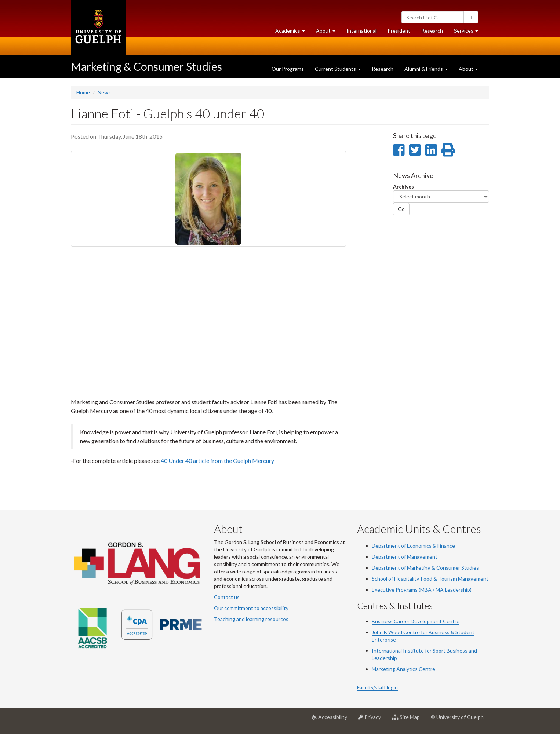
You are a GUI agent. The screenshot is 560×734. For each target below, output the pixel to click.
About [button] (328, 32)
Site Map (409, 720)
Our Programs (288, 69)
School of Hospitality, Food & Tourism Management (430, 579)
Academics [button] (293, 32)
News (104, 92)
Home (83, 92)
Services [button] (469, 32)
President (399, 31)
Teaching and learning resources (251, 619)
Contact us (227, 597)
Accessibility (332, 720)
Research (435, 32)
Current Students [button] (338, 69)
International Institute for (402, 651)
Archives (403, 187)
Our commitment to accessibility (251, 608)
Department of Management (405, 557)
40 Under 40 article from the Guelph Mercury (217, 461)
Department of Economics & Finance (413, 546)
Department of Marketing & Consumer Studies (425, 568)
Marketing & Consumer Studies (146, 66)
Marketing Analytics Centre (403, 669)
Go (401, 209)
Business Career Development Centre (416, 621)
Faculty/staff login (377, 687)
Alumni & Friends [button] (426, 69)
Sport (439, 651)
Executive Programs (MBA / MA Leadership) (422, 590)
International (361, 31)
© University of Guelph (457, 717)
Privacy (372, 720)
